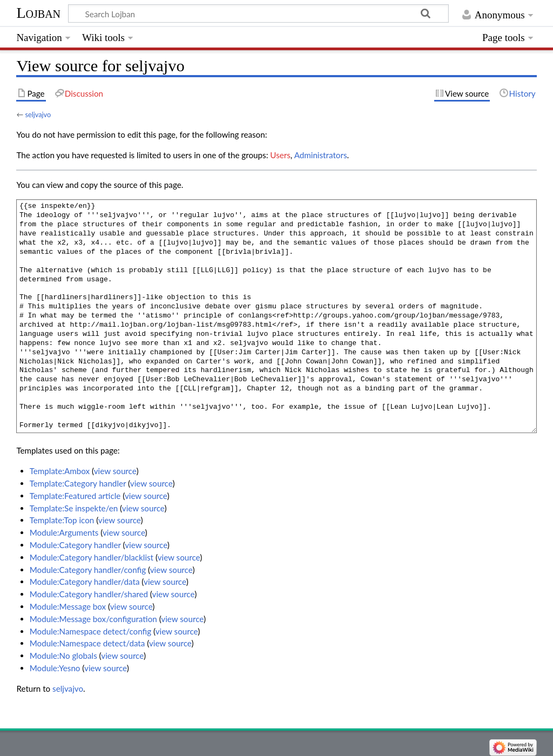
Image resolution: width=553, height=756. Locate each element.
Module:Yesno (55, 668)
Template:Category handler (78, 483)
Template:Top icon (62, 520)
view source (115, 471)
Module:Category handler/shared (89, 594)
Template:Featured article (75, 496)
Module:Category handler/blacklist (92, 557)
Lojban (38, 13)
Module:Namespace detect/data (87, 643)
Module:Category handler (75, 545)
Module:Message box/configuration (93, 619)
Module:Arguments (64, 532)
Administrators (321, 155)
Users (280, 155)
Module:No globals (63, 656)
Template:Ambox (60, 471)
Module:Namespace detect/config (90, 631)
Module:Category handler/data (85, 582)
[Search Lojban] (258, 13)
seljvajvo (38, 114)
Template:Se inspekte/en (74, 508)
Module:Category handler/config (88, 570)
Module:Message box (68, 606)
